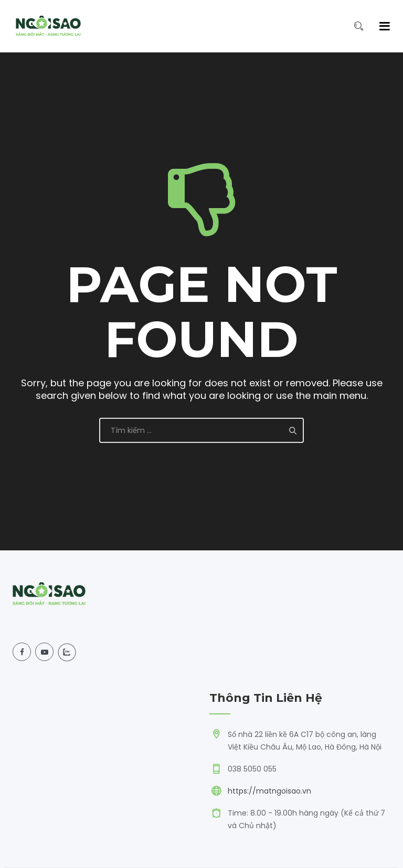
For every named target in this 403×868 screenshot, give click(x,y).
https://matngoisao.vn (269, 791)
